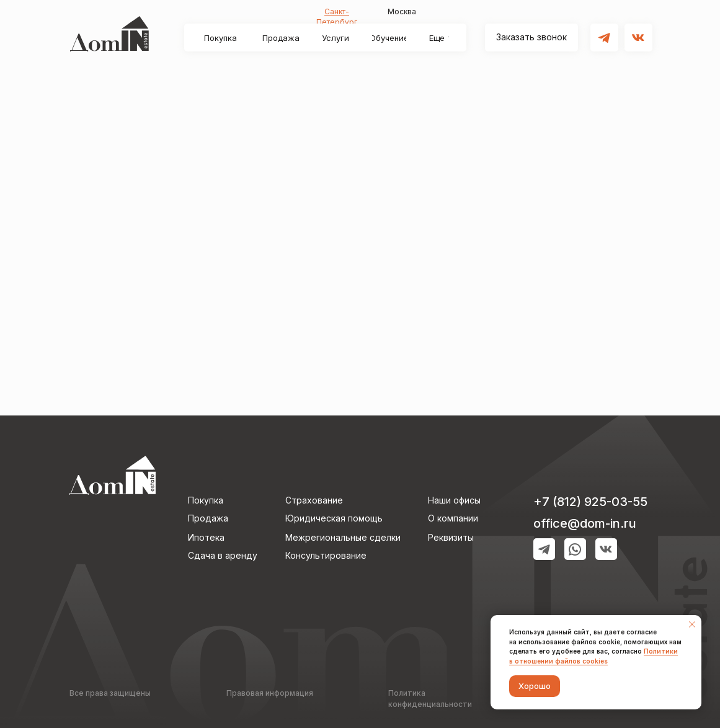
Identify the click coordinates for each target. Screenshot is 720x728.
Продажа (208, 518)
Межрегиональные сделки (343, 537)
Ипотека (206, 537)
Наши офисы (454, 500)
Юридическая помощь (334, 518)
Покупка (206, 500)
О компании (453, 518)
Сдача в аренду (223, 555)
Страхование (314, 500)
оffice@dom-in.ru (585, 523)
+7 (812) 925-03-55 (590, 502)
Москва (402, 11)
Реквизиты (451, 537)
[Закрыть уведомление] (692, 624)
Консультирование (326, 555)
